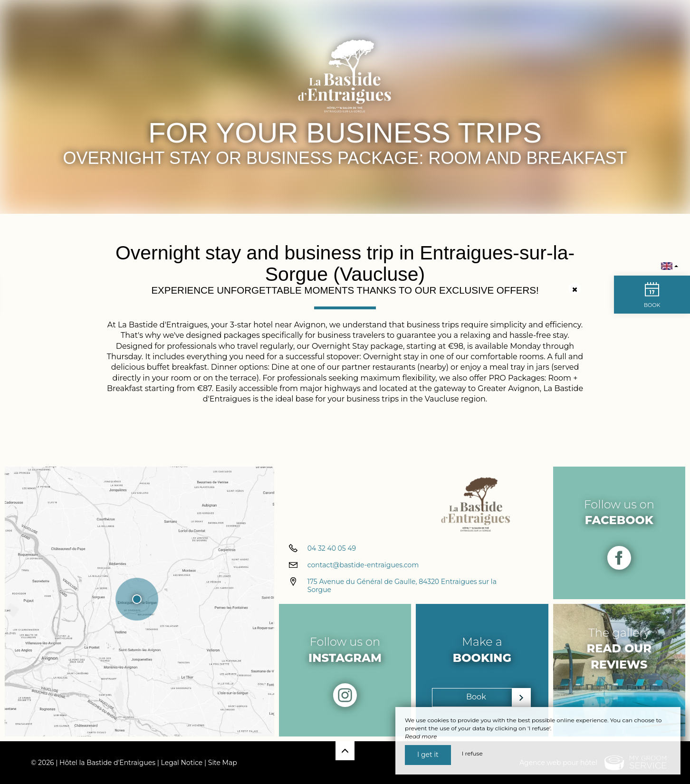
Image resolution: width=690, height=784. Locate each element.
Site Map (223, 763)
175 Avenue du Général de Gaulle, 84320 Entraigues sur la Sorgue (402, 586)
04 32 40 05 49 (332, 548)
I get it (428, 755)
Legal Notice (182, 763)
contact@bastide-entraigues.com (363, 565)
